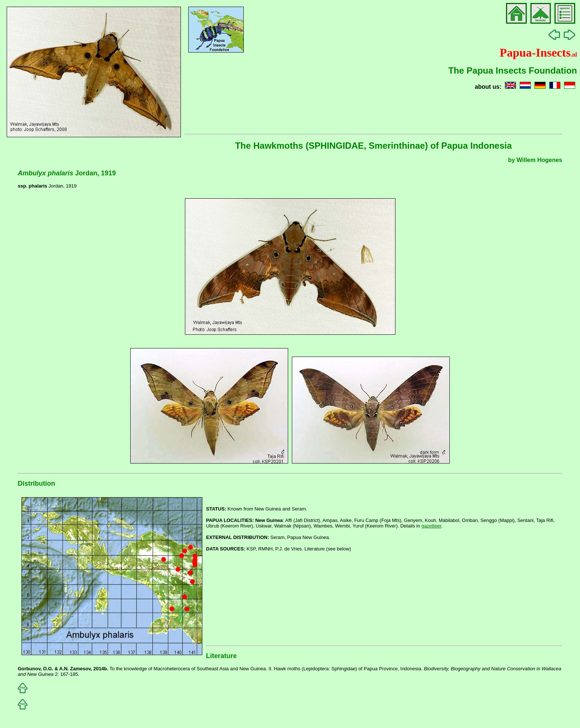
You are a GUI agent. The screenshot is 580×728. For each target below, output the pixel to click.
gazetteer (431, 526)
